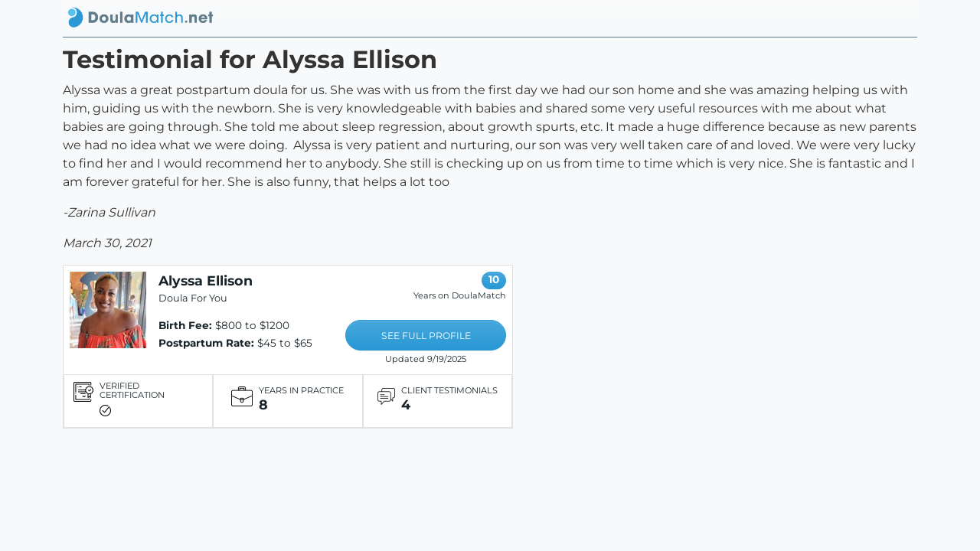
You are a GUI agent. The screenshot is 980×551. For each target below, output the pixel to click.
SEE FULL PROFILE (426, 336)
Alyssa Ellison (206, 280)
